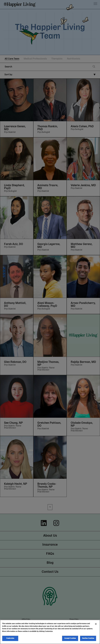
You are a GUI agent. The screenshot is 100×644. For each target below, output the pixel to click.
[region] (50, 632)
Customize (10, 638)
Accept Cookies (70, 638)
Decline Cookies (88, 638)
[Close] (96, 624)
